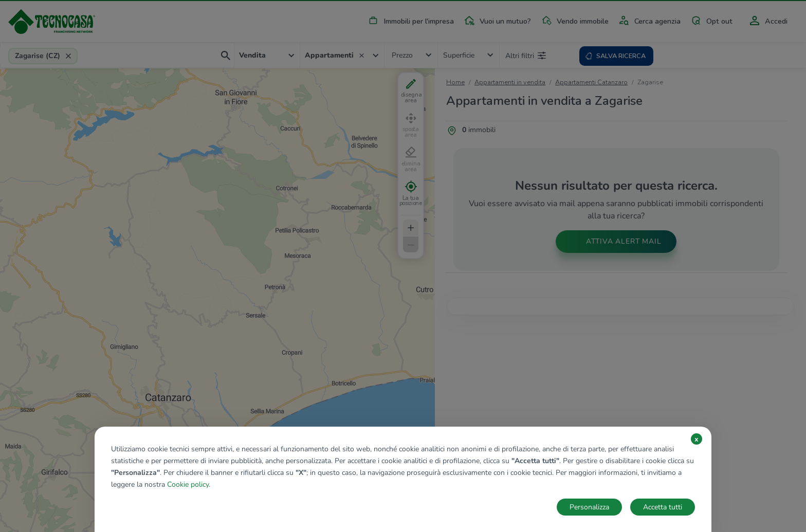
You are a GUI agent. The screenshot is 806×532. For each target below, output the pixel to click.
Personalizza (589, 507)
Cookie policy (188, 484)
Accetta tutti (663, 507)
